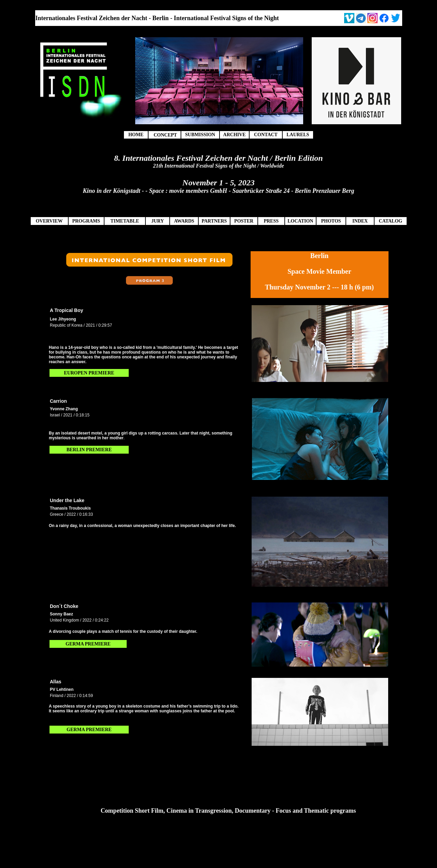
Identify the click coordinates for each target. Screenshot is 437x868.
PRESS (271, 221)
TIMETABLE (125, 221)
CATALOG (391, 221)
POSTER (244, 221)
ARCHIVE (235, 135)
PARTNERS (214, 221)
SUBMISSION (200, 135)
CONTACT (266, 135)
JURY (158, 221)
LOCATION (300, 221)
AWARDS (184, 221)
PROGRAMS (86, 221)
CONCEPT (165, 135)
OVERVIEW (49, 221)
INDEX (360, 221)
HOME (136, 135)
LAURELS (298, 135)
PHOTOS (331, 221)
